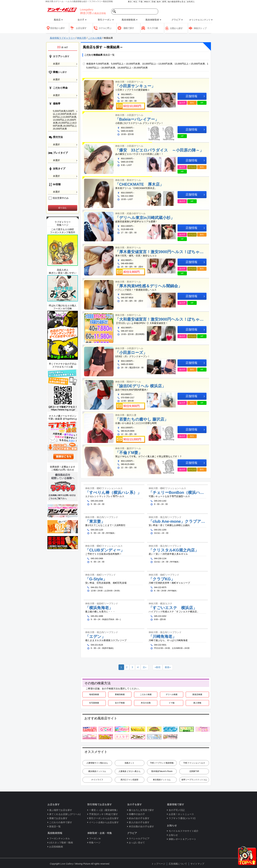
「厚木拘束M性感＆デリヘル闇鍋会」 (149, 286)
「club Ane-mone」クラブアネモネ (177, 521)
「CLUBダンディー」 (105, 550)
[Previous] (158, 667)
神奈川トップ (200, 28)
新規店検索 (197, 694)
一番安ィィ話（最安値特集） (104, 810)
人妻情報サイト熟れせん (97, 763)
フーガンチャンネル (59, 838)
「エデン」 (95, 637)
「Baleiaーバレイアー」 (137, 119)
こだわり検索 (146, 694)
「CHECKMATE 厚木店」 (139, 184)
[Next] (145, 667)
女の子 (182, 103)
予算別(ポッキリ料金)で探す (104, 814)
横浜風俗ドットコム (97, 771)
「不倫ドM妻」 (129, 453)
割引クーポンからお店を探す (104, 818)
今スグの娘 (153, 28)
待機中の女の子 (137, 814)
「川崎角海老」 (162, 637)
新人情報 (197, 703)
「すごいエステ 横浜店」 (173, 608)
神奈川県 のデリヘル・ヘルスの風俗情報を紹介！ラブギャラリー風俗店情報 (79, 1)
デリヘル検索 (172, 694)
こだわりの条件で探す (61, 822)
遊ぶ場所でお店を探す (61, 810)
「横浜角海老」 (99, 608)
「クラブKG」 (162, 579)
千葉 (141, 2)
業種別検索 (120, 694)
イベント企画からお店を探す (104, 822)
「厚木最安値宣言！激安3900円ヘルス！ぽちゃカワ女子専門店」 (161, 252)
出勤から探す (176, 28)
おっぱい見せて (137, 843)
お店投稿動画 (56, 847)
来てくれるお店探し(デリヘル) (65, 814)
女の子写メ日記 (177, 810)
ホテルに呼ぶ (105, 28)
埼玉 (135, 2)
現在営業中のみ (59, 198)
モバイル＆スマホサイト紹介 (184, 831)
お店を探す (81, 28)
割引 (192, 103)
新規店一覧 (55, 826)
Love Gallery (67, 864)
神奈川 (147, 2)
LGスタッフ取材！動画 (61, 843)
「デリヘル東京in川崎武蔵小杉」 (145, 218)
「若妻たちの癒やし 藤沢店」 (142, 419)
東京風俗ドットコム (162, 780)
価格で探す (129, 28)
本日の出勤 (146, 703)
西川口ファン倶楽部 (129, 780)
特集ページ (95, 843)
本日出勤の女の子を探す (141, 826)
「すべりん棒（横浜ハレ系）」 (113, 493)
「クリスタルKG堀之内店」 (174, 550)
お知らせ (173, 835)
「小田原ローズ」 (131, 353)
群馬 (164, 2)
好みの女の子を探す (139, 818)
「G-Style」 (96, 579)
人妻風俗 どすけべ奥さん (130, 771)
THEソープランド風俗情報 (162, 763)
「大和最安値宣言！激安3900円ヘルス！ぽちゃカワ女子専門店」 (161, 319)
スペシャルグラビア (139, 838)
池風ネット (129, 763)
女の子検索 (120, 703)
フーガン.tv (95, 838)
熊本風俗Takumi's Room (162, 771)
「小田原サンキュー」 (135, 86)
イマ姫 (172, 703)
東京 (130, 2)
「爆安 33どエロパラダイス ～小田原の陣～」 (159, 150)
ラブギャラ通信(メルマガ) (182, 818)
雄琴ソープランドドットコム (194, 780)
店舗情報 (195, 96)
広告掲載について (178, 864)
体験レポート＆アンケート (182, 839)
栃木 (159, 2)
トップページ (158, 864)
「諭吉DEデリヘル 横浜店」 (140, 386)
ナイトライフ (97, 780)
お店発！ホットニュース (181, 814)
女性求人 (191, 2)
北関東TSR (194, 771)
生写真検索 (94, 703)
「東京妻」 (95, 521)
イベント (192, 167)
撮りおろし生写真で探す (141, 810)
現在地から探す (57, 28)
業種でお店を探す (58, 818)
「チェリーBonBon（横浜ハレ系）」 (177, 493)
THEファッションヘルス (194, 763)
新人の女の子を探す (139, 822)
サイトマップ (197, 864)
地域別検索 (94, 694)
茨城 (153, 2)
